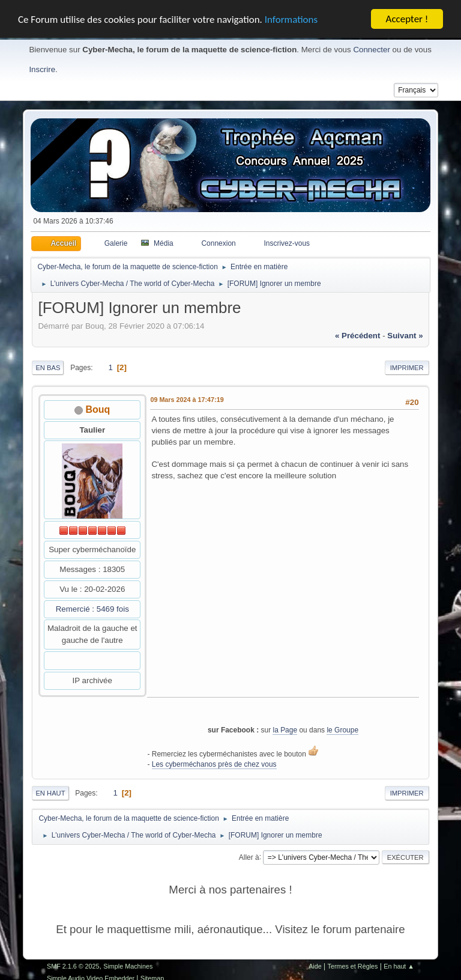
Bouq (98, 409)
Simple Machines (128, 966)
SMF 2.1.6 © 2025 (73, 966)
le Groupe (342, 729)
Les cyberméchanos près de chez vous (214, 764)
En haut (50, 793)
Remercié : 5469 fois (92, 609)
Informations (291, 19)
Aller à (249, 857)
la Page (285, 729)
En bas (48, 368)
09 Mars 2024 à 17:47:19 (187, 400)
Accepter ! (407, 19)
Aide (315, 966)
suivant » (405, 336)
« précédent (358, 336)
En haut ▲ (399, 966)
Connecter (372, 50)
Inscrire (42, 69)
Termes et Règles (353, 966)
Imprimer (407, 368)
